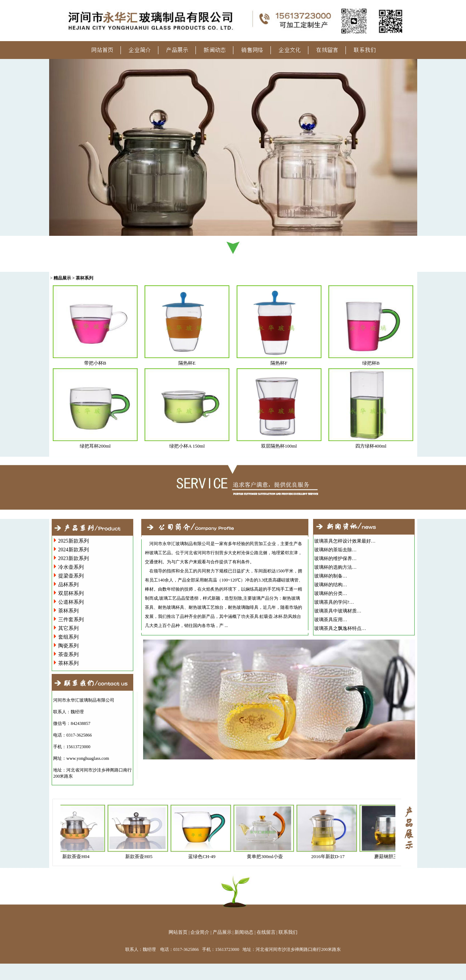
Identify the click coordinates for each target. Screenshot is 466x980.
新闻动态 (244, 932)
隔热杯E (187, 363)
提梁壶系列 (71, 576)
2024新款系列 (74, 550)
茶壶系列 (68, 654)
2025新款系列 (74, 541)
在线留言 (266, 932)
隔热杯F (279, 363)
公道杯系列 (71, 602)
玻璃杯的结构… (331, 585)
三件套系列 (71, 620)
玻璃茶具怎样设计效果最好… (345, 541)
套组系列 (68, 637)
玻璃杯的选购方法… (335, 567)
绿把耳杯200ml (95, 446)
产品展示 (222, 932)
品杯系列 (68, 585)
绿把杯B (371, 363)
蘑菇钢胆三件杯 (393, 856)
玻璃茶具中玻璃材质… (338, 611)
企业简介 (200, 932)
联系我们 (288, 932)
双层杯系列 (71, 593)
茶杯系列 (68, 611)
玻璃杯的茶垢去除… (335, 550)
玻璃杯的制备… (331, 576)
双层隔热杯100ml (279, 446)
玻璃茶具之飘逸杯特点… (340, 628)
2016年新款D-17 (331, 856)
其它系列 (68, 628)
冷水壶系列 (71, 567)
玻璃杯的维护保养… (335, 558)
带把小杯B (95, 363)
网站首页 (178, 932)
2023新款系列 (74, 558)
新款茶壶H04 (78, 856)
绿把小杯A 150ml (187, 446)
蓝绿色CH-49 (204, 856)
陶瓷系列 (68, 646)
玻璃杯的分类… (331, 593)
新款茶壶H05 (141, 856)
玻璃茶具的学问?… (334, 602)
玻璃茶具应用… (331, 620)
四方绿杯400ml (371, 446)
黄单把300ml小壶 (267, 856)
